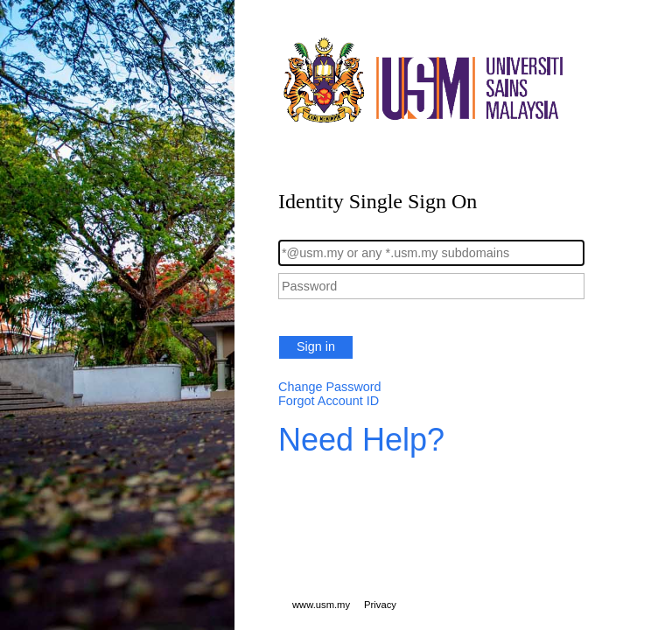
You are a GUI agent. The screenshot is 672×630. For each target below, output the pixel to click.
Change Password (330, 387)
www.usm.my (321, 605)
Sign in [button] (316, 346)
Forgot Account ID (329, 401)
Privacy (380, 605)
